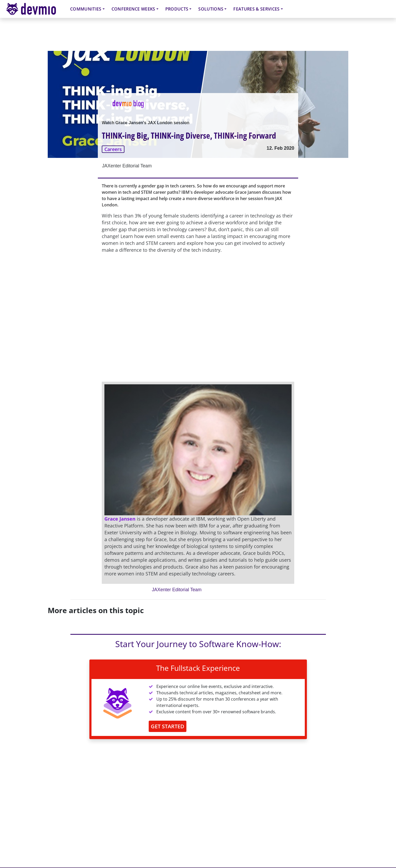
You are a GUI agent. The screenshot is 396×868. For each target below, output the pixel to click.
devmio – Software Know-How (35, 9)
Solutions (211, 9)
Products (177, 9)
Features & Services (256, 9)
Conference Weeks (133, 9)
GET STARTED (168, 726)
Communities (86, 9)
